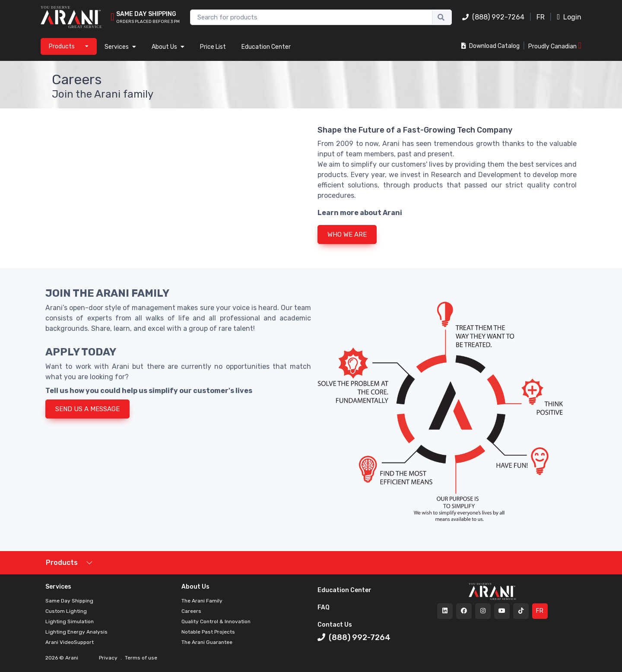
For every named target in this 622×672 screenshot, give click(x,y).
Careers (191, 611)
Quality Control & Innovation (216, 621)
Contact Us (335, 625)
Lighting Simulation (70, 621)
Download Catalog (490, 46)
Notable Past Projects (208, 632)
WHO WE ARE (347, 235)
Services (120, 47)
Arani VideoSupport (70, 642)
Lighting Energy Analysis (76, 632)
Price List (213, 47)
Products (62, 563)
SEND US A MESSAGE (87, 409)
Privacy (109, 658)
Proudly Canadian (555, 46)
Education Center (266, 47)
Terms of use (140, 658)
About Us (168, 47)
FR (541, 17)
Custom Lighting (66, 611)
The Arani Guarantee (207, 642)
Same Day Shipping (69, 601)
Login (569, 17)
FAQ (324, 607)
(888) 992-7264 (493, 17)
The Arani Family (202, 601)
